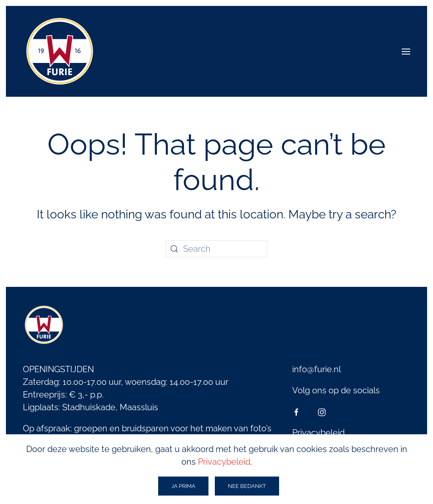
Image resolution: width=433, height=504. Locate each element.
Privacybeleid (318, 433)
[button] (406, 52)
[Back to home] (60, 51)
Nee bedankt (247, 486)
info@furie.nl (317, 369)
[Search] (216, 249)
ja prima (183, 486)
